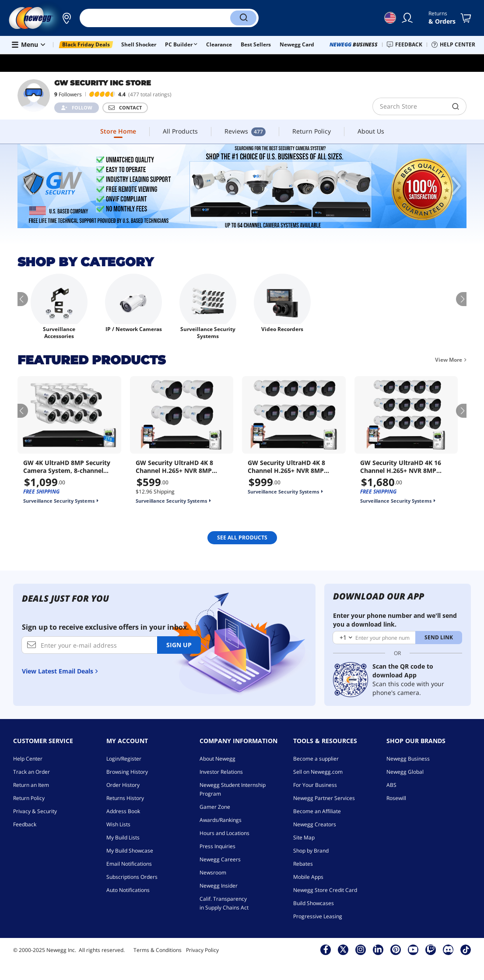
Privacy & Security (35, 811)
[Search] (243, 18)
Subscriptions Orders (132, 877)
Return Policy (29, 798)
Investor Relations (221, 772)
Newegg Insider (219, 886)
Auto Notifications (128, 890)
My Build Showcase (130, 851)
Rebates (303, 864)
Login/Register (124, 759)
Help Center (28, 759)
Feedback (25, 824)
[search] (409, 106)
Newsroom (213, 872)
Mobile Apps (308, 877)
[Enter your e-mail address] (89, 645)
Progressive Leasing (318, 916)
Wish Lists (118, 824)
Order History (123, 785)
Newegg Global (405, 772)
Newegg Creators (315, 824)
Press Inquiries (217, 846)
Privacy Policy (202, 950)
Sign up (179, 645)
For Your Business (315, 785)
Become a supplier (316, 759)
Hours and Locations (224, 833)
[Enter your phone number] (374, 638)
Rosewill (396, 798)
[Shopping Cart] (467, 18)
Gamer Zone (215, 807)
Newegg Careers (220, 859)
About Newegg (217, 759)
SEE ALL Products (242, 538)
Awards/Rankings (221, 820)
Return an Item (31, 785)
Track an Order (32, 772)
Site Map (304, 837)
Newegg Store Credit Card (325, 890)
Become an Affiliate (317, 811)
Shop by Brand (311, 851)
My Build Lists (123, 837)
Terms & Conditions (158, 950)
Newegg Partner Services (324, 798)
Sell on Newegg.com (318, 772)
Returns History (125, 798)
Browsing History (127, 772)
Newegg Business (408, 759)
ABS (391, 785)
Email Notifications (129, 864)
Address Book (123, 811)
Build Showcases (314, 903)
